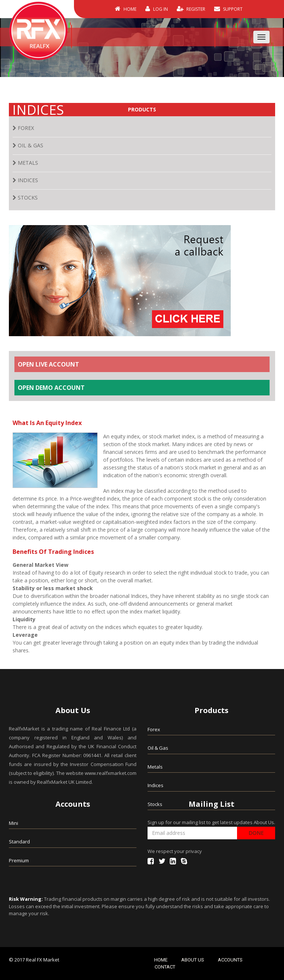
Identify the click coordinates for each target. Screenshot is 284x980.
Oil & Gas (158, 748)
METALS (25, 163)
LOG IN (157, 9)
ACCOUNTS (230, 960)
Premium (19, 860)
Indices (155, 785)
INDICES (25, 180)
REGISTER (191, 9)
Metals (155, 767)
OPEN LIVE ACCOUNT (48, 364)
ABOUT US (193, 960)
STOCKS (25, 198)
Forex (154, 729)
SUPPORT (228, 9)
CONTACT (165, 967)
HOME (126, 9)
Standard (19, 842)
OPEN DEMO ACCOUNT (51, 388)
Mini (13, 823)
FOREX (23, 128)
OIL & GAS (28, 145)
